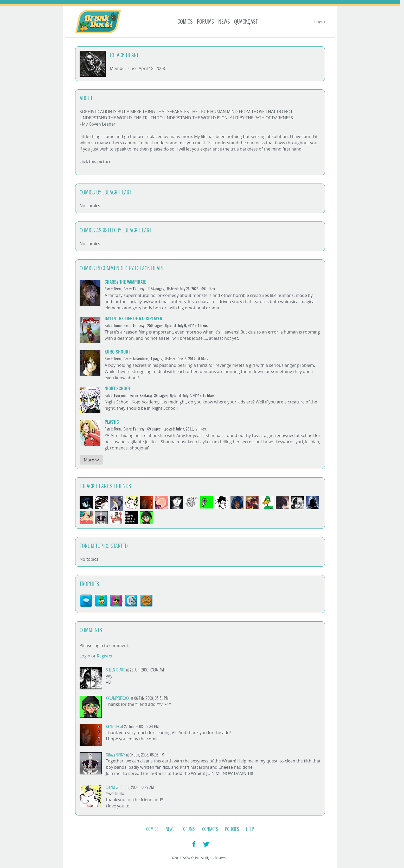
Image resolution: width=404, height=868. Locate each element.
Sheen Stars (116, 670)
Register (105, 656)
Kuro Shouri (117, 352)
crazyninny (116, 755)
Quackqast (246, 22)
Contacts (210, 829)
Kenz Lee (113, 727)
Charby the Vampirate (125, 282)
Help (250, 829)
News (224, 22)
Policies (232, 829)
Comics (185, 22)
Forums (206, 22)
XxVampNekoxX (118, 698)
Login (320, 22)
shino (110, 788)
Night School (118, 389)
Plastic (112, 422)
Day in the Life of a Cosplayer (133, 319)
